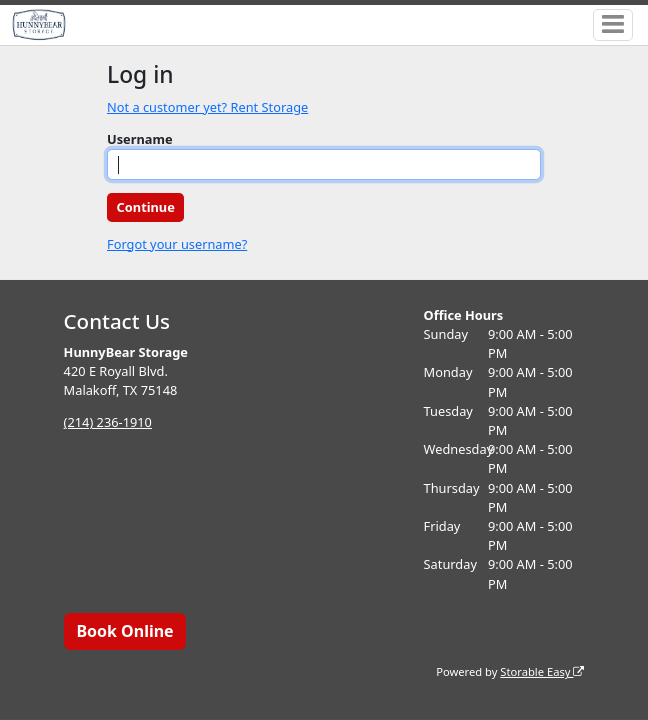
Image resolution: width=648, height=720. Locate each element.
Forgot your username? (177, 244)
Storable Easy (542, 671)
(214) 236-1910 (108, 422)
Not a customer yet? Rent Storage (207, 107)
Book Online (124, 631)
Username (140, 139)
